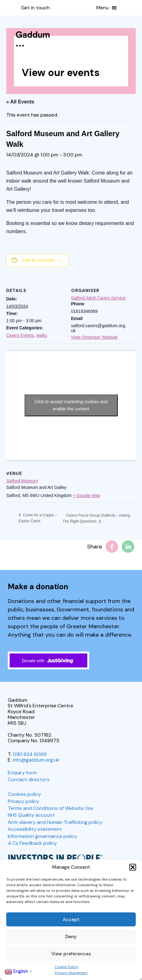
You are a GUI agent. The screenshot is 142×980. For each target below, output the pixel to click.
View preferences (71, 954)
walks (41, 335)
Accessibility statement (35, 829)
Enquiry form (22, 773)
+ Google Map (86, 495)
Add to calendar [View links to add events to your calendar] (39, 260)
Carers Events (20, 335)
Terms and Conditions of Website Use (50, 808)
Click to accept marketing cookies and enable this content (71, 405)
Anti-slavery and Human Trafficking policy (55, 822)
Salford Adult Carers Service (98, 298)
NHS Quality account (31, 815)
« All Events (20, 102)
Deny (71, 937)
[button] (133, 867)
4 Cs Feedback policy (32, 843)
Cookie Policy (66, 967)
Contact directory (29, 779)
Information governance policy (42, 836)
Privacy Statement (71, 973)
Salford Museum (22, 481)
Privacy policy (23, 801)
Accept (71, 920)
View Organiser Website (94, 337)
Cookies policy (24, 794)
